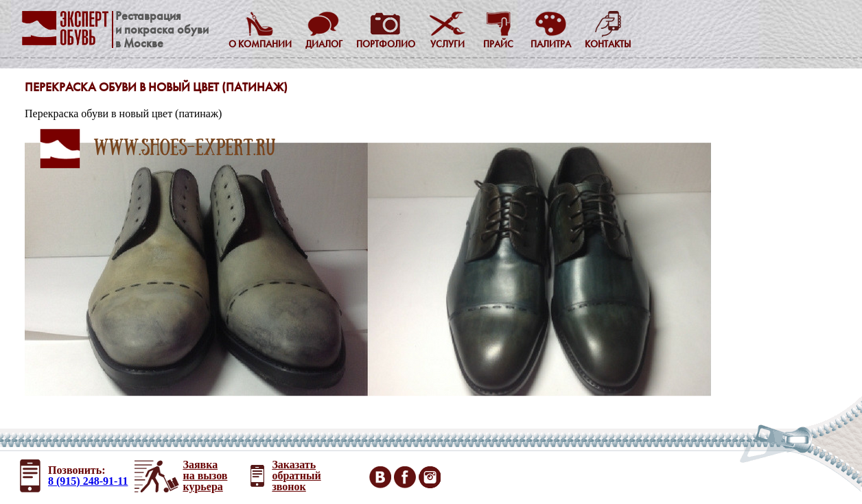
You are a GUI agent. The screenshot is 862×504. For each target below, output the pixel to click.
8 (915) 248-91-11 (88, 481)
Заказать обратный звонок (296, 476)
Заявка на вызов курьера (205, 476)
